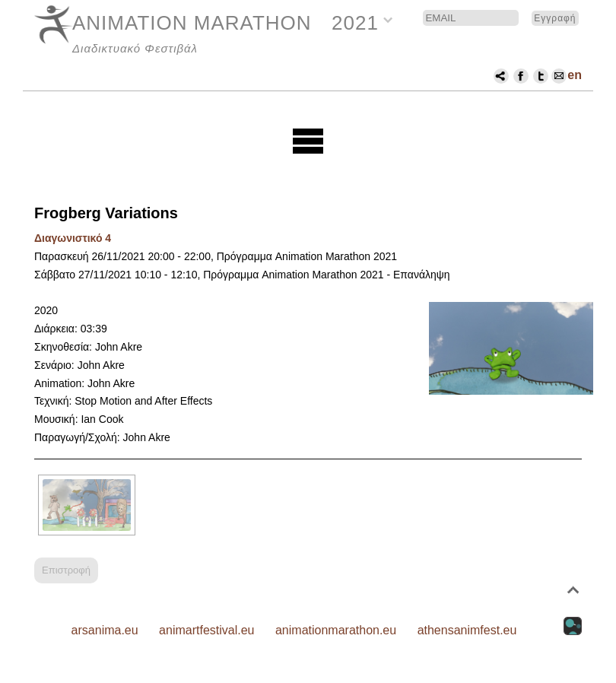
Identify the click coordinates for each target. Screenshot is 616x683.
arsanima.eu (105, 630)
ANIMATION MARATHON (192, 23)
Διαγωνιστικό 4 (73, 238)
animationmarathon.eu (336, 630)
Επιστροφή (66, 570)
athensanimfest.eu (467, 630)
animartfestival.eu (206, 630)
